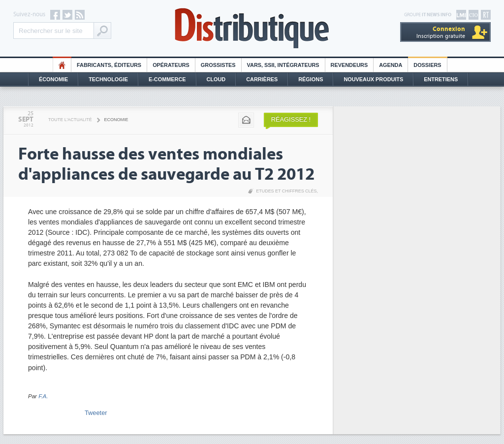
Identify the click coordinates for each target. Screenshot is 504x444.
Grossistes (218, 65)
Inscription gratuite (441, 32)
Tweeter (96, 413)
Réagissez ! (291, 119)
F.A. (43, 396)
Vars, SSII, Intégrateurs (283, 65)
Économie (53, 79)
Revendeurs (349, 65)
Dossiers (427, 65)
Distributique (252, 28)
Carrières (262, 79)
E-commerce (167, 79)
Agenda (391, 65)
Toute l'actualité (70, 120)
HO (62, 65)
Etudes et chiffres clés (286, 191)
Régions (311, 79)
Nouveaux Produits (373, 79)
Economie (116, 120)
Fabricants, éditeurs (109, 65)
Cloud (216, 79)
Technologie (108, 79)
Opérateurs (171, 65)
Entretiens (441, 79)
